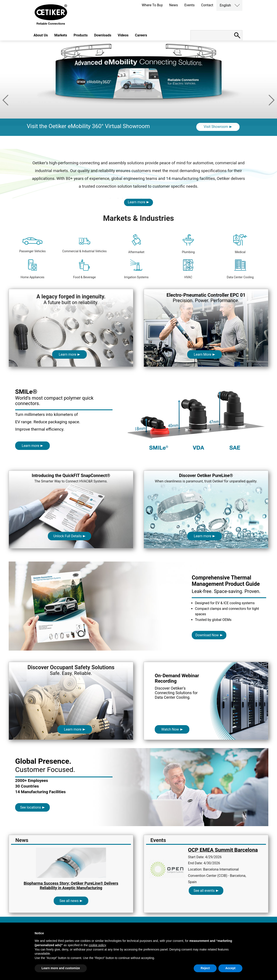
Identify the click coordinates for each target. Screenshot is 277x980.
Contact (207, 5)
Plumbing (188, 244)
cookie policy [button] (97, 945)
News (174, 5)
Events (189, 5)
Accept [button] (230, 968)
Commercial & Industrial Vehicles (84, 245)
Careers (141, 35)
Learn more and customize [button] (61, 968)
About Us (41, 35)
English (225, 5)
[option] (138, 95)
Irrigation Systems (136, 269)
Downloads (103, 35)
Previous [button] (5, 100)
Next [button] (272, 100)
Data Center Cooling (240, 269)
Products (81, 35)
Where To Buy (152, 5)
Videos (123, 35)
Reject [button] (205, 968)
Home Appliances (32, 269)
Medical (240, 244)
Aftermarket (136, 244)
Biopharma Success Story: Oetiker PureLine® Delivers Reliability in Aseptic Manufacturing (71, 886)
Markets (61, 35)
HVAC (188, 269)
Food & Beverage (85, 269)
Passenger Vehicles (32, 245)
